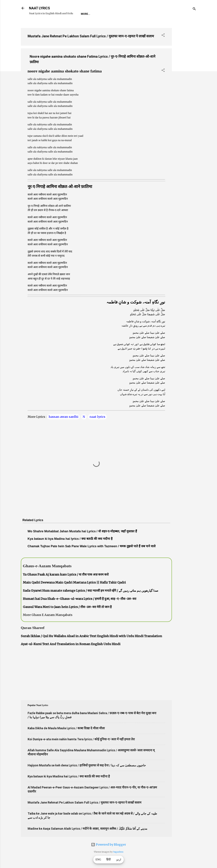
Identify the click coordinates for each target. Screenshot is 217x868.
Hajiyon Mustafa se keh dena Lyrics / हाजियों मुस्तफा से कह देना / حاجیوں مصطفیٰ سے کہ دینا (87, 765)
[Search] (194, 9)
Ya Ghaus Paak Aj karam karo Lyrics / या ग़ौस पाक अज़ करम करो (66, 574)
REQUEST (100, 14)
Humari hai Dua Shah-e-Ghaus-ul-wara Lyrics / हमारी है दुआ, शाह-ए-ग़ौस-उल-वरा (80, 599)
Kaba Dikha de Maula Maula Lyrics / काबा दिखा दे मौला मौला (66, 728)
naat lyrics (97, 417)
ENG (98, 860)
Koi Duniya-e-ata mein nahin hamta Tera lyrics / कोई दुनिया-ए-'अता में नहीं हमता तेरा (81, 739)
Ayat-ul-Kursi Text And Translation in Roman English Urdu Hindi (71, 644)
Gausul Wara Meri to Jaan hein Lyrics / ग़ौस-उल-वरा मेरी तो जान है (67, 607)
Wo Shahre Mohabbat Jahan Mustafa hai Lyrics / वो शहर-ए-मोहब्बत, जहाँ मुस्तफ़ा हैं (82, 531)
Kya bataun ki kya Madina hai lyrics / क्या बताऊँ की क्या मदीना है (70, 539)
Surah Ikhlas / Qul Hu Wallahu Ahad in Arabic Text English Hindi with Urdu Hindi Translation (91, 636)
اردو (119, 860)
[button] (163, 36)
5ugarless (118, 852)
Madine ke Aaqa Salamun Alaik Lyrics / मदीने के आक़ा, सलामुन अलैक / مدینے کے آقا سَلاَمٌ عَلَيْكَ (87, 829)
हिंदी (108, 860)
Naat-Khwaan (122, 14)
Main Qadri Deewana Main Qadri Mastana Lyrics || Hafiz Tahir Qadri (74, 582)
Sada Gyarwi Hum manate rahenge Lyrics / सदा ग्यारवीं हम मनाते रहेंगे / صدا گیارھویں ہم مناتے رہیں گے (91, 591)
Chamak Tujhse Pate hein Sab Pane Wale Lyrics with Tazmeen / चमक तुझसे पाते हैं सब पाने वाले (92, 546)
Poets (158, 14)
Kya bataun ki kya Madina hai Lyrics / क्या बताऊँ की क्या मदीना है (69, 776)
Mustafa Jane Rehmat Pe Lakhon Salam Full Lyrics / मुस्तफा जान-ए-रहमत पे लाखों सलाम (91, 36)
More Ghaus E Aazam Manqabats (48, 615)
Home (85, 14)
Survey (142, 14)
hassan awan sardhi (63, 417)
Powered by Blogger (108, 845)
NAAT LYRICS (40, 8)
